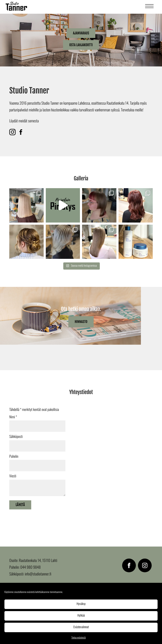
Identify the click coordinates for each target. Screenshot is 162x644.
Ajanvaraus (81, 33)
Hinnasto (81, 322)
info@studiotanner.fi (38, 574)
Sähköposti (16, 437)
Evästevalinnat (81, 627)
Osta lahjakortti (81, 45)
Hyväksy (81, 604)
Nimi (13, 417)
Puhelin (14, 457)
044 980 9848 (30, 568)
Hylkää (81, 616)
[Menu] (149, 7)
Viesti (13, 476)
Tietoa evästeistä (78, 638)
